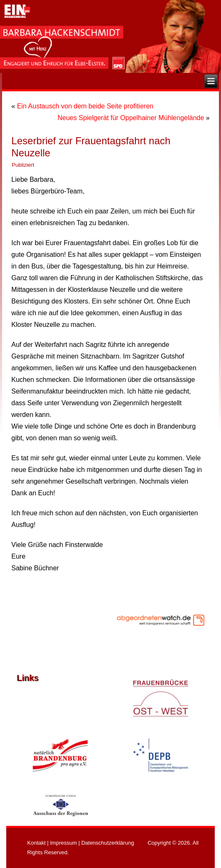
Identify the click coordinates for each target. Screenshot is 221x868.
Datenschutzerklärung (108, 843)
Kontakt (36, 843)
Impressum (63, 843)
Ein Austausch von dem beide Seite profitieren (85, 106)
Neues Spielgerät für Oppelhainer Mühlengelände (131, 118)
